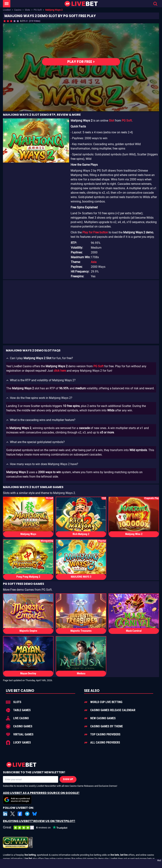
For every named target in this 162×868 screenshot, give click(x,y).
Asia (94, 262)
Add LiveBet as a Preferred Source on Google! (41, 797)
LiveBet (7, 10)
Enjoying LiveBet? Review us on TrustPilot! (39, 821)
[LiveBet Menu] (7, 4)
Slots (27, 10)
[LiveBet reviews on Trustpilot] (38, 828)
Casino (18, 10)
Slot (111, 121)
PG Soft (38, 10)
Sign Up (68, 779)
